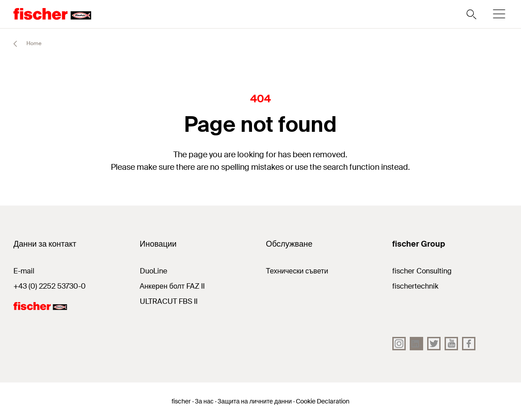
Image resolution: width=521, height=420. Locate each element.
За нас (204, 401)
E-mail (24, 271)
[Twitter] (434, 344)
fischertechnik (415, 286)
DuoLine (153, 271)
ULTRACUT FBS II (169, 301)
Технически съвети (297, 271)
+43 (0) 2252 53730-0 (50, 286)
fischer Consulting (422, 271)
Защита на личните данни (255, 401)
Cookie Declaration (323, 401)
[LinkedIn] (416, 344)
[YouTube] (451, 344)
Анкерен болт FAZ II (172, 286)
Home (23, 44)
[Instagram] (399, 344)
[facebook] (469, 344)
